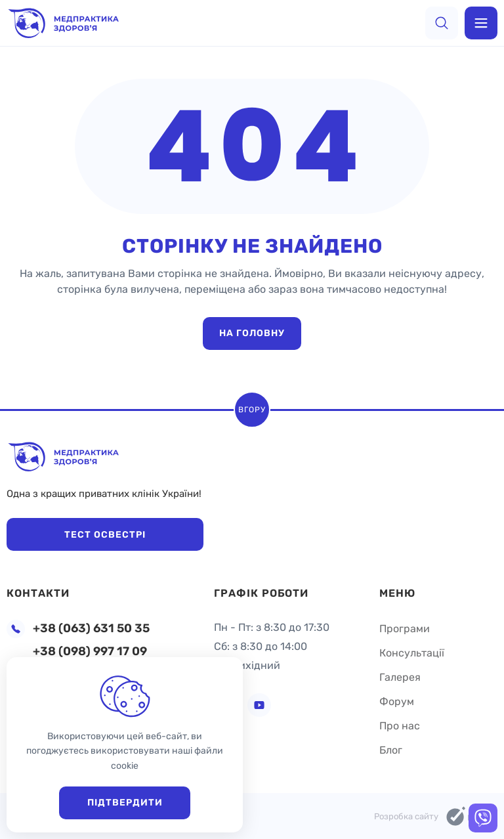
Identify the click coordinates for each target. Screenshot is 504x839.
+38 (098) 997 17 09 (90, 652)
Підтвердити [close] (125, 803)
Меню (397, 593)
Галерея (400, 677)
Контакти (38, 593)
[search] (442, 23)
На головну (252, 333)
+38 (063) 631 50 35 (91, 629)
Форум (397, 701)
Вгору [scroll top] (252, 410)
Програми (405, 629)
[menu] (481, 23)
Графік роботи (261, 593)
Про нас (400, 726)
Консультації (412, 653)
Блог (391, 750)
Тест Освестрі (105, 535)
